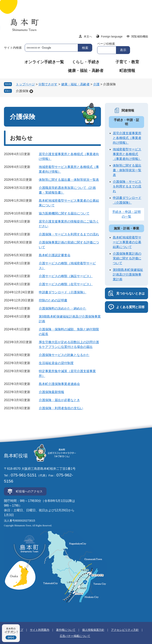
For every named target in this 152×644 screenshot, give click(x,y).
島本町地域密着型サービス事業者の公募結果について (127, 242)
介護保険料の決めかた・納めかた (63, 308)
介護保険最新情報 (51, 392)
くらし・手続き (86, 62)
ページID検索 (106, 44)
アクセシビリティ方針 (125, 630)
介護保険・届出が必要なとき (59, 400)
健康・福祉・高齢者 (86, 71)
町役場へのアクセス (29, 491)
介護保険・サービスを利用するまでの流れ (69, 234)
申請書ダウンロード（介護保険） (63, 292)
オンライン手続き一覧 (44, 62)
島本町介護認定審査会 (55, 255)
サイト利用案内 (40, 630)
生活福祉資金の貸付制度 (56, 363)
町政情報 (127, 71)
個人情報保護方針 (93, 630)
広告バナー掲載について (75, 636)
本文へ (88, 36)
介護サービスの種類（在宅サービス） (66, 284)
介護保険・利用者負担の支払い (61, 408)
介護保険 (22, 91)
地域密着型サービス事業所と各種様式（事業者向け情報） (127, 154)
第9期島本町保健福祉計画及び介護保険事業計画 (128, 274)
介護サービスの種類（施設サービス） (66, 276)
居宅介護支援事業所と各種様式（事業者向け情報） (127, 138)
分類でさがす (48, 84)
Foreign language (112, 36)
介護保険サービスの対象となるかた (64, 355)
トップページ (25, 84)
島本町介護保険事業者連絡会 (59, 384)
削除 (31, 91)
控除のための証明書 (53, 300)
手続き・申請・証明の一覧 (126, 214)
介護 (96, 84)
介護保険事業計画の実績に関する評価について (127, 258)
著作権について (66, 630)
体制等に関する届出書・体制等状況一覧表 (69, 180)
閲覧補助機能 (140, 36)
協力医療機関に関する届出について (64, 213)
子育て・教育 (127, 62)
